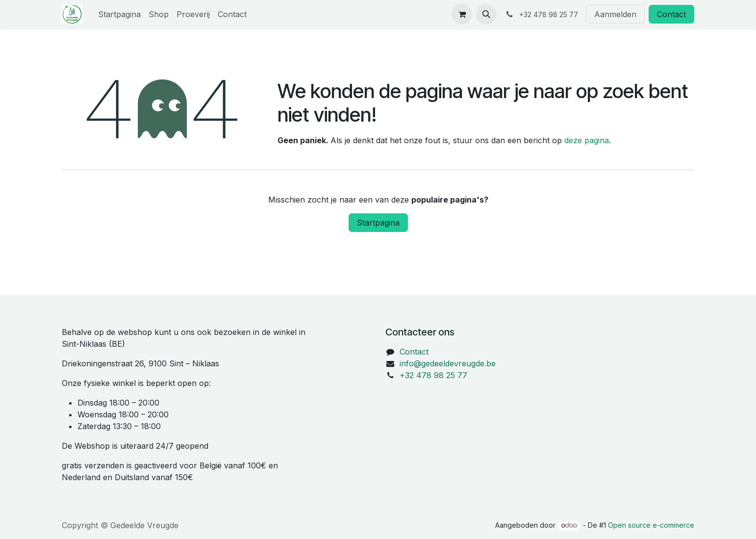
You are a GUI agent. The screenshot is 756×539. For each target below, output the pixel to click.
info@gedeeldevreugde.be (448, 363)
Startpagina (378, 223)
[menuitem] (119, 14)
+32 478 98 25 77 (433, 375)
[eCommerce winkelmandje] (462, 14)
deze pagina (587, 140)
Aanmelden (615, 14)
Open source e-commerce (651, 525)
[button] (486, 14)
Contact (671, 14)
